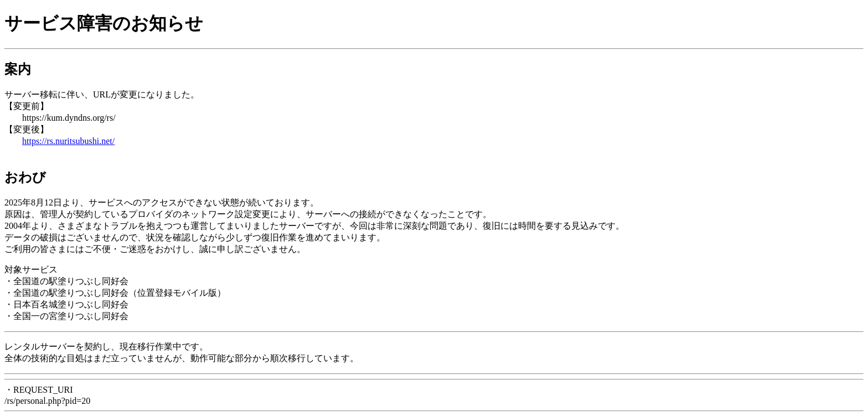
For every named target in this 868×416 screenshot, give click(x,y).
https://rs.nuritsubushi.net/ (68, 141)
